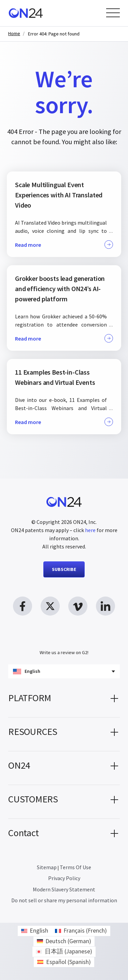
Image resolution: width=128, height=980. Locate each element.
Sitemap (47, 867)
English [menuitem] (39, 931)
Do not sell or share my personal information (64, 900)
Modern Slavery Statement (64, 889)
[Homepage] (26, 13)
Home (14, 34)
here (90, 530)
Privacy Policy (64, 878)
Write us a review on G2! (64, 652)
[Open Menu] (113, 13)
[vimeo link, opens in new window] (78, 606)
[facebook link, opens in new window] (23, 606)
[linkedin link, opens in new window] (105, 606)
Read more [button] (64, 245)
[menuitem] (35, 931)
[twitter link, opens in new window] (50, 606)
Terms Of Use (75, 867)
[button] (64, 700)
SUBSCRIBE (64, 569)
